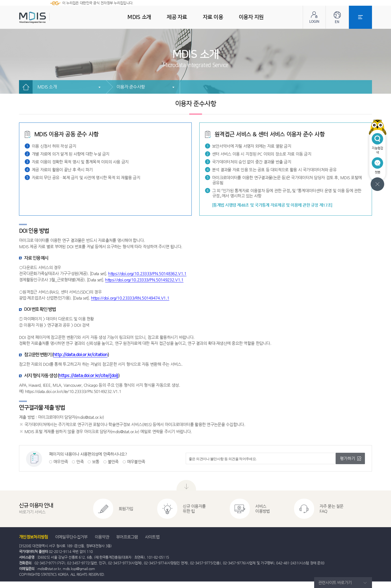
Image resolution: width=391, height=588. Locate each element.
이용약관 (102, 537)
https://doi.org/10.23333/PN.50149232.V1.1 (144, 280)
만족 (80, 462)
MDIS (46, 18)
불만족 (113, 462)
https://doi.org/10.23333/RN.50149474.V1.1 (130, 298)
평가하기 (348, 458)
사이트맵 (152, 537)
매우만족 (61, 462)
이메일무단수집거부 (71, 537)
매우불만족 (136, 462)
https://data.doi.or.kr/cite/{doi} (88, 376)
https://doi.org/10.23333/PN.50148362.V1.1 (147, 273)
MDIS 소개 (47, 87)
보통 (96, 462)
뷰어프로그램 (127, 537)
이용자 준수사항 (131, 87)
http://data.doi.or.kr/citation (80, 355)
